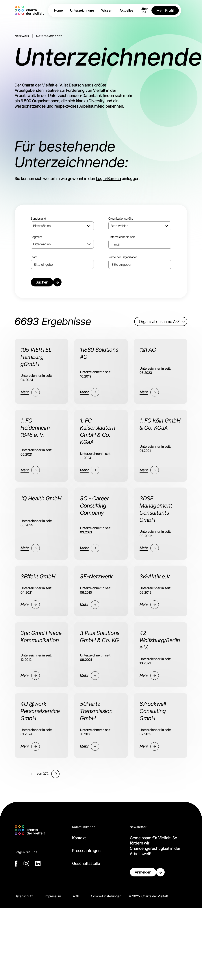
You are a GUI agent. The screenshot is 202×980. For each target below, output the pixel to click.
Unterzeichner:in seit (122, 237)
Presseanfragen (86, 851)
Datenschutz (24, 896)
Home (59, 10)
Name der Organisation (123, 257)
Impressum (53, 896)
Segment (37, 237)
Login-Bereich (108, 178)
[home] (30, 10)
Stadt (34, 257)
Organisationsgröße (121, 219)
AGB (76, 896)
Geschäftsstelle (86, 863)
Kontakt (79, 838)
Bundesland (38, 219)
